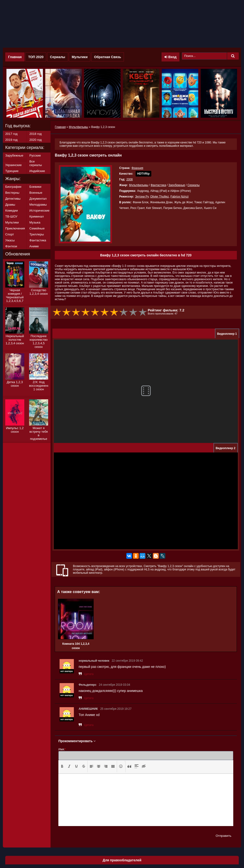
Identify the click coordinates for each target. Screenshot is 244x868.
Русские (35, 155)
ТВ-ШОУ (11, 216)
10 (143, 312)
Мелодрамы (38, 205)
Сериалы (58, 57)
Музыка (35, 222)
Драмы (10, 205)
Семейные (37, 228)
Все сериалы (36, 163)
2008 (130, 179)
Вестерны (12, 193)
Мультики (80, 57)
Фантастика (158, 185)
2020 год (36, 140)
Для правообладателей (122, 860)
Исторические (39, 211)
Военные (36, 193)
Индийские (37, 171)
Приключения (15, 228)
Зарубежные (177, 185)
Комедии (12, 211)
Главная (15, 57)
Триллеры (37, 234)
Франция (137, 168)
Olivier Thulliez (159, 197)
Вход (170, 57)
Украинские (13, 165)
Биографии (13, 187)
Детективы (13, 199)
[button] (62, 766)
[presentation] (62, 766)
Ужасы (10, 240)
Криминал (36, 216)
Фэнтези (11, 246)
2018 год (36, 134)
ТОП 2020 (36, 57)
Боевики (35, 187)
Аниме (34, 246)
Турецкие (12, 171)
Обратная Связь (108, 57)
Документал (38, 199)
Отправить (224, 836)
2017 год (11, 134)
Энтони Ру (142, 197)
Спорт (10, 234)
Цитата (89, 674)
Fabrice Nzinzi (179, 197)
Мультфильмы (139, 185)
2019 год (11, 140)
